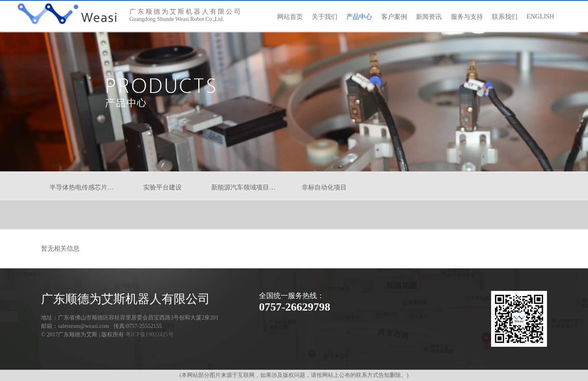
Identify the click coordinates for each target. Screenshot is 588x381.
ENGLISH (540, 16)
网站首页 (290, 17)
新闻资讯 (429, 17)
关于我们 (325, 17)
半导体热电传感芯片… (82, 187)
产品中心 (359, 23)
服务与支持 (467, 17)
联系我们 (505, 17)
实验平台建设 (162, 187)
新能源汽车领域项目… (243, 187)
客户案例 (394, 17)
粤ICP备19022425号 (150, 335)
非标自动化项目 (324, 187)
